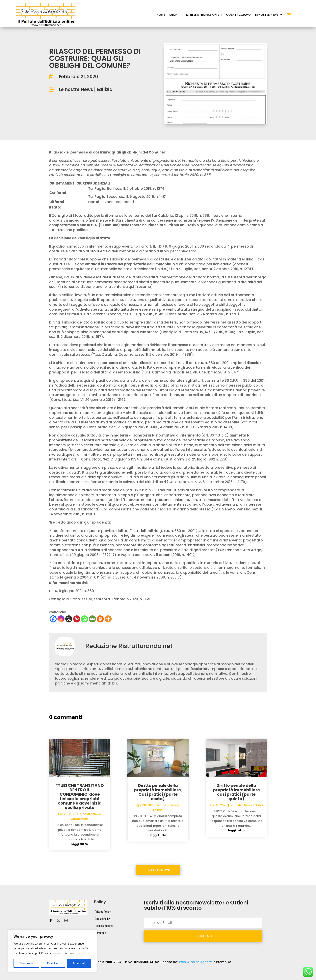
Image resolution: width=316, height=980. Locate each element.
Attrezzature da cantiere (95, 971)
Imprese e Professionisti (204, 15)
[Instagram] (61, 619)
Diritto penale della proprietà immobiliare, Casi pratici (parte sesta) (158, 792)
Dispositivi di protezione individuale (180, 971)
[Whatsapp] (85, 619)
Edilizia (105, 90)
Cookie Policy (103, 919)
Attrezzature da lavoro (134, 971)
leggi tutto (80, 844)
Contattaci (101, 933)
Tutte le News (158, 870)
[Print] (100, 619)
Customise (27, 963)
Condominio (80, 819)
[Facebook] (53, 619)
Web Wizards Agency (196, 962)
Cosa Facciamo (238, 15)
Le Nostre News (267, 15)
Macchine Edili (261, 971)
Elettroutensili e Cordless (227, 971)
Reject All (53, 963)
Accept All (79, 963)
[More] (108, 619)
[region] (52, 951)
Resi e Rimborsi (104, 926)
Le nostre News (76, 90)
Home (161, 15)
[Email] (92, 619)
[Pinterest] (77, 619)
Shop (173, 15)
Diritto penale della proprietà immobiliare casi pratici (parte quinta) (236, 792)
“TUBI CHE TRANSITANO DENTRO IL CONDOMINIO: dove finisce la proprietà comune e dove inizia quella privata (80, 796)
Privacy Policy (103, 912)
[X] (69, 619)
